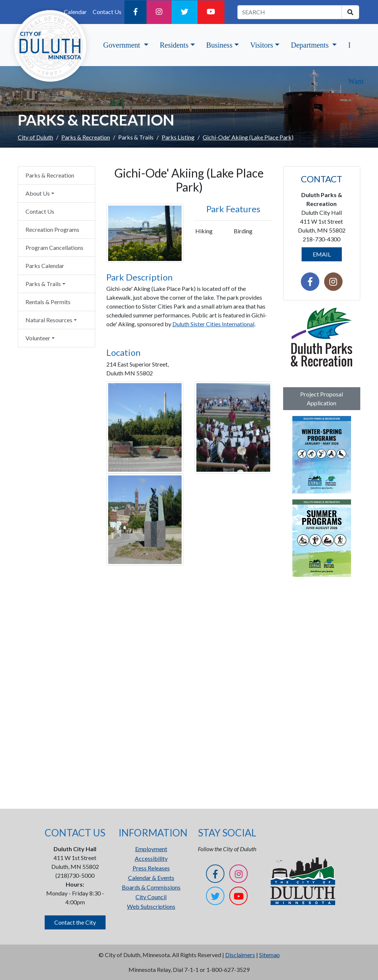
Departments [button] (311, 45)
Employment (151, 849)
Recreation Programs (52, 229)
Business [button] (219, 45)
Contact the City (75, 922)
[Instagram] (159, 12)
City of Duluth (35, 137)
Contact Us (107, 12)
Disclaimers (240, 955)
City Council (151, 897)
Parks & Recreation (86, 137)
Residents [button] (174, 45)
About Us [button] (38, 193)
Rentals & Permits (48, 302)
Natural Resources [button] (49, 320)
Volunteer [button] (38, 338)
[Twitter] (185, 12)
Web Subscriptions (151, 906)
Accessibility (151, 858)
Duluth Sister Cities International (213, 324)
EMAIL (322, 254)
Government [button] (123, 45)
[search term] (290, 12)
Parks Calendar (45, 266)
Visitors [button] (262, 45)
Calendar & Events (151, 878)
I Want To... (356, 81)
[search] (350, 12)
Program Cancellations (54, 247)
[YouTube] (211, 12)
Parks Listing (178, 137)
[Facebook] (135, 12)
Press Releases (151, 868)
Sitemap (269, 955)
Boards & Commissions (151, 887)
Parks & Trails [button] (43, 284)
